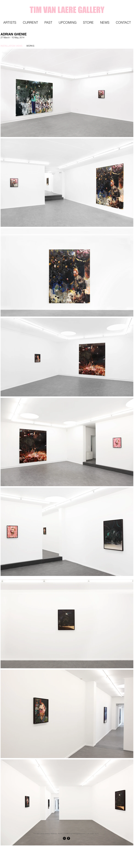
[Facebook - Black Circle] (69, 838)
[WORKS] (45, 46)
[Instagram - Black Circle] (64, 838)
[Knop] (126, 843)
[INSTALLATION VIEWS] (12, 46)
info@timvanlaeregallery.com (74, 834)
